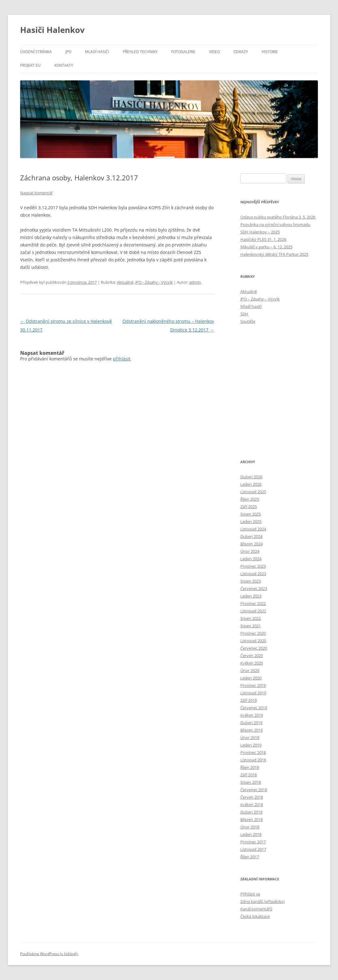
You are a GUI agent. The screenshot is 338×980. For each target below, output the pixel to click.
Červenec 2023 (254, 589)
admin (195, 282)
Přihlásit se (250, 894)
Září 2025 (249, 507)
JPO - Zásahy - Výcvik (154, 282)
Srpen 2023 (251, 581)
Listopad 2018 (253, 760)
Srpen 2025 (251, 514)
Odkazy (241, 52)
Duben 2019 (251, 723)
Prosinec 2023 (253, 566)
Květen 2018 (252, 805)
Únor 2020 (250, 671)
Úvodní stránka (36, 52)
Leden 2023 (251, 596)
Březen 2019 (251, 730)
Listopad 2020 (253, 641)
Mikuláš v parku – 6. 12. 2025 (266, 247)
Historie (270, 52)
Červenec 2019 (254, 708)
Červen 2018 (252, 797)
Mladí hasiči (97, 52)
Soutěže (248, 321)
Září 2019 (249, 700)
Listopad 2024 (253, 529)
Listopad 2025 (253, 492)
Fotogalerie (183, 52)
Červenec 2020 (254, 648)
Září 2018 (249, 775)
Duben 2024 (251, 536)
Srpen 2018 (251, 782)
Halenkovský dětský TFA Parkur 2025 (274, 254)
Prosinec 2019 (253, 685)
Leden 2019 (251, 745)
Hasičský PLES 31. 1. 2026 (263, 239)
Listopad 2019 (253, 693)
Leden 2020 (251, 678)
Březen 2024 (251, 544)
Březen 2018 (251, 820)
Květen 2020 (252, 663)
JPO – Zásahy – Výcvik (260, 299)
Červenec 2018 (254, 790)
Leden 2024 (251, 559)
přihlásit (122, 359)
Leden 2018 (251, 834)
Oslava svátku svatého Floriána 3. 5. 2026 (278, 217)
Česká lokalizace (255, 916)
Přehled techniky (140, 52)
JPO (68, 52)
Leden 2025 (251, 522)
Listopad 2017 (253, 849)
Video (214, 52)
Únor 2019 (250, 738)
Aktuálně (125, 282)
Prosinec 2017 (253, 842)
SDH (244, 314)
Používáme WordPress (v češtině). (49, 954)
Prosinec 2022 (253, 603)
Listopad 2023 (253, 574)
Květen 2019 (252, 715)
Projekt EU (30, 65)
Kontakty (64, 65)
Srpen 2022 (251, 618)
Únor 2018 (250, 827)
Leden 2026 (251, 484)
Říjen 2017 (250, 857)
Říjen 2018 (250, 767)
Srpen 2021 (251, 626)
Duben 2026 (251, 477)
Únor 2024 (250, 551)
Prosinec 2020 (253, 633)
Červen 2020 (252, 656)
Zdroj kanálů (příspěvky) (262, 901)
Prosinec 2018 (253, 752)
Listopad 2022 (253, 611)
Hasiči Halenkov (52, 30)
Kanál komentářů (256, 909)
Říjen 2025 (250, 499)
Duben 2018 (251, 812)
